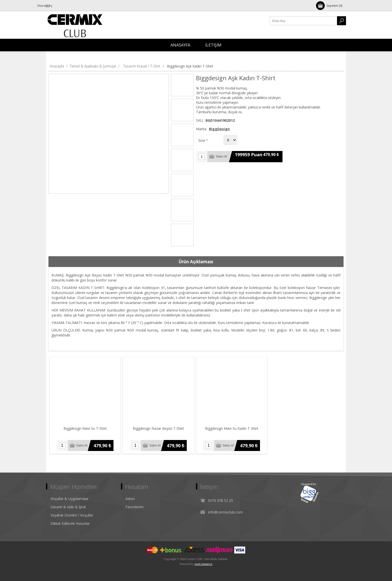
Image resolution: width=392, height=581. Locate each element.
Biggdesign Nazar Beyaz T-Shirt (158, 428)
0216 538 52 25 (220, 500)
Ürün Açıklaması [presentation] (196, 262)
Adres (130, 499)
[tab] (196, 262)
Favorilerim (134, 507)
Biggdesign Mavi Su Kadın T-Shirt (232, 428)
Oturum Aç (60, 6)
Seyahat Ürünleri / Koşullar (72, 515)
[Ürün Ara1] (303, 21)
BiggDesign (219, 129)
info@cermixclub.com (225, 512)
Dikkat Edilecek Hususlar (70, 523)
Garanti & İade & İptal (68, 507)
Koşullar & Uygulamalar (69, 499)
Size (202, 140)
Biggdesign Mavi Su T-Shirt (85, 428)
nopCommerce (204, 564)
